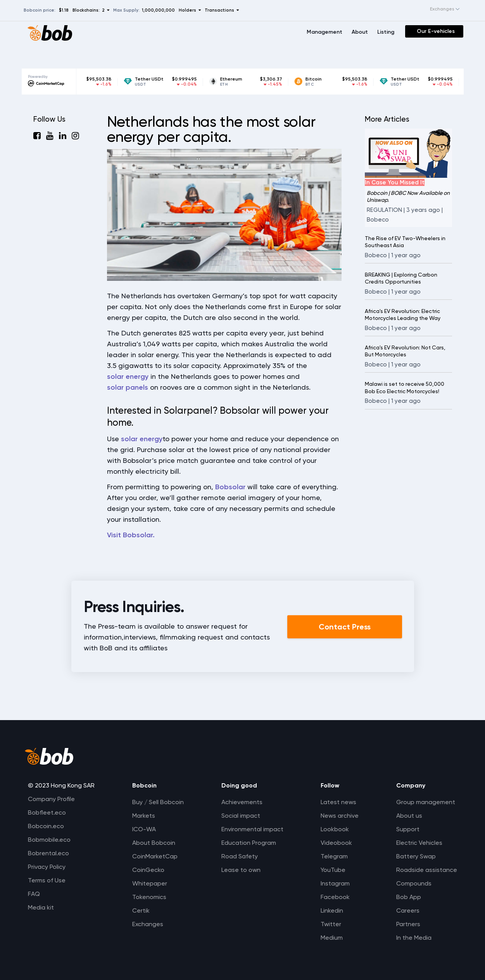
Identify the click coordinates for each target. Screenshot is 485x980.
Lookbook (335, 829)
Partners (408, 924)
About (360, 32)
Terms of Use (47, 880)
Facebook (335, 897)
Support (408, 829)
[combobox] (437, 9)
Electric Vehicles (419, 843)
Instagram (335, 883)
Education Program (249, 843)
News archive (340, 816)
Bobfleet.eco (47, 812)
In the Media (414, 938)
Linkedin (332, 910)
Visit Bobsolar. (131, 535)
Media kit (41, 907)
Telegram (334, 856)
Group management (426, 802)
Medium (332, 938)
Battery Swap (416, 856)
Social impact (241, 816)
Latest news (338, 802)
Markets (144, 816)
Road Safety (240, 856)
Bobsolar (230, 487)
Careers (408, 910)
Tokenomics (149, 897)
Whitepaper (150, 883)
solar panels (128, 387)
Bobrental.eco (48, 853)
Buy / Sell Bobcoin (158, 802)
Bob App (409, 897)
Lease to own (241, 870)
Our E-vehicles (436, 31)
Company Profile (51, 799)
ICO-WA (144, 829)
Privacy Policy (47, 867)
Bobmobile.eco (49, 840)
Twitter (331, 924)
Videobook (336, 843)
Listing (386, 32)
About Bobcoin (154, 843)
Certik (141, 910)
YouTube (333, 870)
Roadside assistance (427, 870)
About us (409, 816)
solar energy (128, 377)
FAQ (34, 894)
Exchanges (148, 924)
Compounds (414, 883)
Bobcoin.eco (46, 826)
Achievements (242, 802)
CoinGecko (148, 870)
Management (324, 32)
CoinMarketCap (155, 856)
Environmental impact (252, 829)
